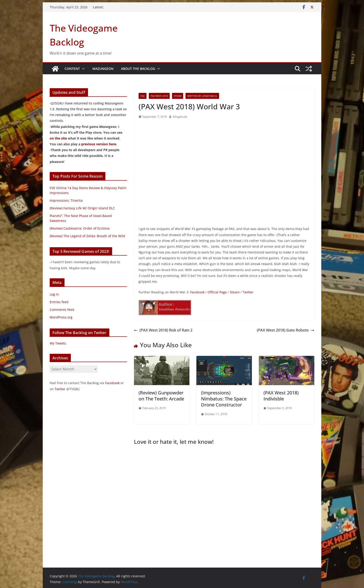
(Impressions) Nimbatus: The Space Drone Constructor (224, 399)
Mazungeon (103, 69)
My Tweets (58, 343)
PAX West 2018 (159, 96)
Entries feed (59, 302)
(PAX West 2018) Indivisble (281, 396)
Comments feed (62, 310)
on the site (58, 138)
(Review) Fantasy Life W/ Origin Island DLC (82, 208)
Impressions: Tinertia (66, 200)
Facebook (197, 292)
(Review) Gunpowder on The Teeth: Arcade (161, 396)
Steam (178, 96)
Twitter (248, 292)
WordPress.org (61, 317)
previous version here (99, 144)
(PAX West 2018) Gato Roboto (286, 330)
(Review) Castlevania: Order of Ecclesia (80, 228)
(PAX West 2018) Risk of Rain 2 (163, 330)
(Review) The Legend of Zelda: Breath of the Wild (87, 236)
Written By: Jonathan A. (202, 96)
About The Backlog (138, 69)
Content (72, 69)
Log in (54, 294)
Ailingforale (180, 117)
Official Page (217, 292)
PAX (143, 96)
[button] (82, 69)
